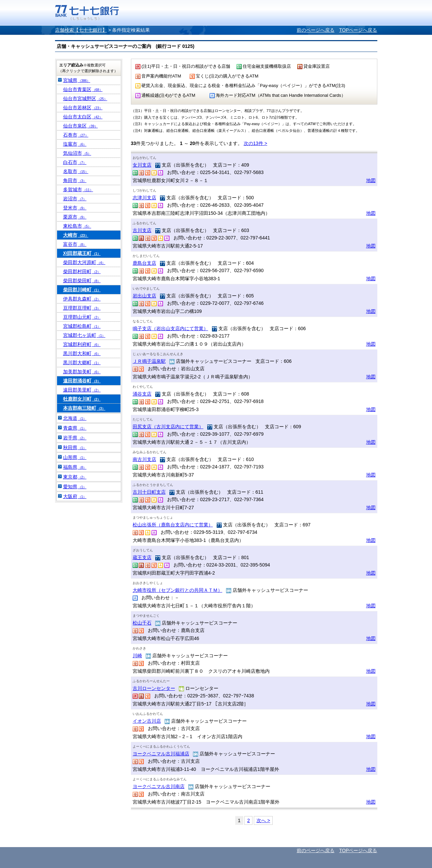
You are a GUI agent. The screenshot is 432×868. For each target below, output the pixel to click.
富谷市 (75, 244)
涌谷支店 (142, 394)
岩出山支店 (144, 296)
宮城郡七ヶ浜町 (84, 335)
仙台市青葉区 (83, 89)
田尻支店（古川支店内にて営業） (168, 427)
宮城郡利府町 (82, 344)
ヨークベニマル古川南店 (159, 786)
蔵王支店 (142, 557)
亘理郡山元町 (82, 317)
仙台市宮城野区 (85, 98)
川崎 (137, 656)
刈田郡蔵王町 (82, 253)
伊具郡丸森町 (82, 299)
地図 (371, 180)
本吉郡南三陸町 (84, 408)
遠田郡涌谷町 (82, 381)
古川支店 (142, 230)
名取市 (76, 171)
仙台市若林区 (83, 108)
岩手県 (75, 438)
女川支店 (142, 165)
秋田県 (75, 447)
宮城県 (77, 80)
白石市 (75, 162)
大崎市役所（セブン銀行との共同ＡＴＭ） (178, 590)
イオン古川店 (147, 721)
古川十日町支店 (149, 492)
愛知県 (75, 487)
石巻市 (76, 135)
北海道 (75, 418)
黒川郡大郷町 (82, 363)
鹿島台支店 (144, 263)
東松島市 (77, 226)
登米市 (75, 208)
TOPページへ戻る (358, 30)
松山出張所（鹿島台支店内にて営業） (173, 525)
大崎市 (76, 235)
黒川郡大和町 (82, 353)
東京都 (75, 477)
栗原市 (75, 217)
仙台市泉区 (80, 126)
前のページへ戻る (316, 30)
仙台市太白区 (83, 117)
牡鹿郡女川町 (82, 399)
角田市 (75, 180)
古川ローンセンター (154, 688)
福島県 (75, 467)
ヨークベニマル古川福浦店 (161, 754)
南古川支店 (144, 459)
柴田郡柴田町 (82, 281)
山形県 (75, 457)
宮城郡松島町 (82, 326)
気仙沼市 (77, 153)
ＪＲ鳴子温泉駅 (149, 361)
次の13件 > (255, 143)
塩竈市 (75, 144)
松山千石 (142, 623)
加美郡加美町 (82, 372)
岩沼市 (75, 199)
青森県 (75, 428)
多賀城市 (78, 190)
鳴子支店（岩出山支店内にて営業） (170, 328)
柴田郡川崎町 (82, 290)
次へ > (263, 820)
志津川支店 (144, 198)
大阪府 (75, 496)
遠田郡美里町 (82, 390)
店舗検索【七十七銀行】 (81, 30)
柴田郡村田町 (82, 271)
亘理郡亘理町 (82, 308)
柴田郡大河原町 (84, 262)
